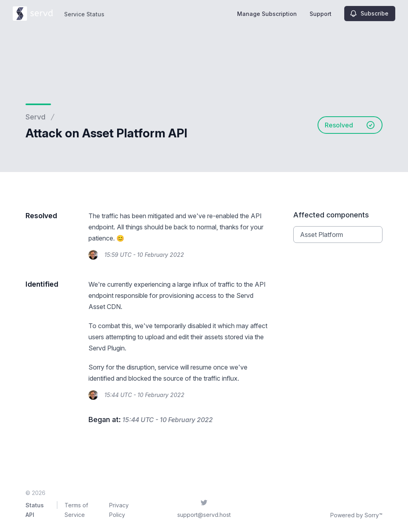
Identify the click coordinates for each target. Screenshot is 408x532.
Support (321, 14)
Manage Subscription (267, 14)
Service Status (84, 14)
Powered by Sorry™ (356, 515)
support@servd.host (204, 515)
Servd (35, 117)
